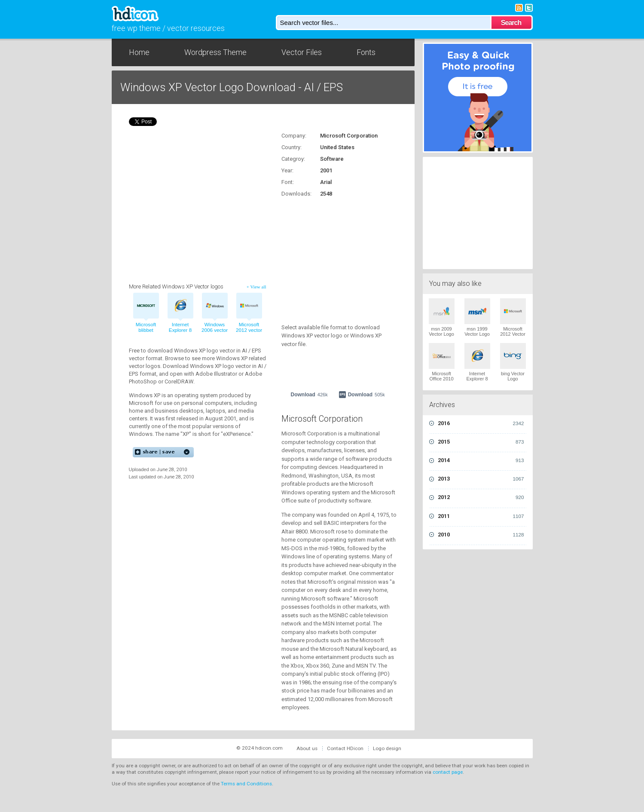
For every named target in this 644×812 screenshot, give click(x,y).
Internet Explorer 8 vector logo (180, 330)
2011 (481, 516)
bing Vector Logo (513, 376)
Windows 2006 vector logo (215, 330)
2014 (481, 460)
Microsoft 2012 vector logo (249, 330)
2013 (481, 479)
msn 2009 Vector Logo (441, 331)
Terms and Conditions (246, 784)
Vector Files (302, 52)
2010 (481, 535)
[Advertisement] (335, 256)
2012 (481, 497)
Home (139, 52)
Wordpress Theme (215, 52)
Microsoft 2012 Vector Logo (513, 334)
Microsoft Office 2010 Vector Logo (441, 379)
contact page (448, 772)
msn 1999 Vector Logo (477, 331)
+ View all (256, 287)
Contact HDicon (345, 748)
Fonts (366, 52)
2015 (481, 442)
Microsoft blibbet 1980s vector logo (146, 333)
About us (307, 748)
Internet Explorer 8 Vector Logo (477, 379)
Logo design (387, 748)
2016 (481, 423)
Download (309, 395)
